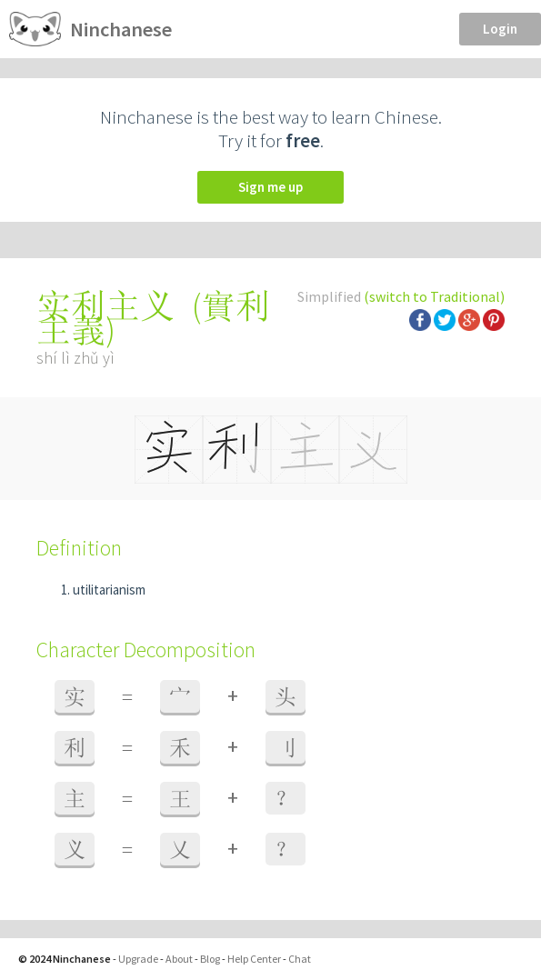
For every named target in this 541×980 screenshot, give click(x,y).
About (179, 959)
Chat (300, 959)
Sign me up (270, 187)
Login (500, 29)
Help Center (254, 959)
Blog (210, 959)
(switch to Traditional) (434, 296)
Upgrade (138, 959)
